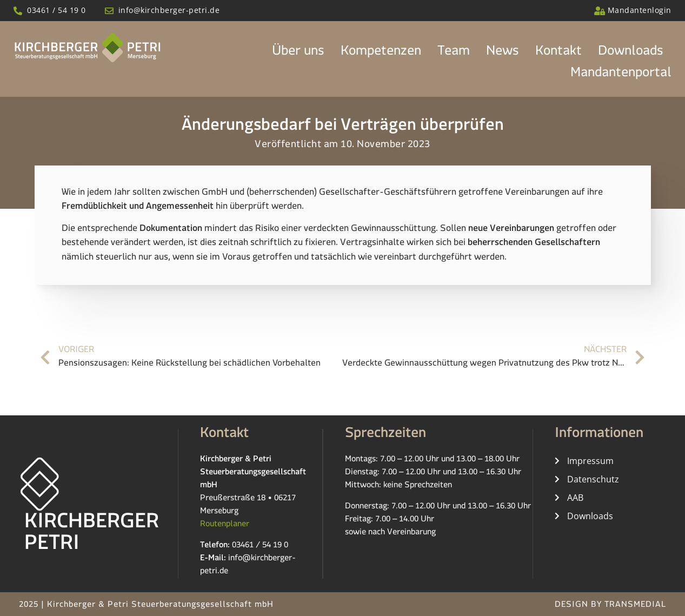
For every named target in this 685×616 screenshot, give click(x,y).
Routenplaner (225, 525)
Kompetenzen (381, 54)
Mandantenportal (621, 75)
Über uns (298, 54)
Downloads (631, 54)
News (503, 54)
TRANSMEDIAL (635, 606)
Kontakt (558, 54)
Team (454, 54)
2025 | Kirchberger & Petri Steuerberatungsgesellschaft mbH (146, 606)
